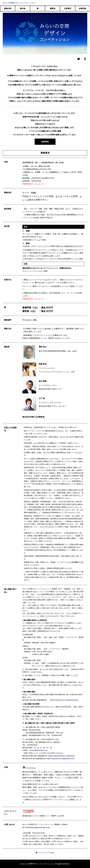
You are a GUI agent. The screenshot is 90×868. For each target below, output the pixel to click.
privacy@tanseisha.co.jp (38, 750)
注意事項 (68, 8)
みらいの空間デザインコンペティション (19, 3)
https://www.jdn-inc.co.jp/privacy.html (60, 759)
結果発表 (83, 8)
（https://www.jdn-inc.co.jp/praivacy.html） (64, 700)
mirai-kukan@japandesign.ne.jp (36, 827)
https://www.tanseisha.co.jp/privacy (61, 756)
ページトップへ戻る (45, 853)
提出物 (23, 8)
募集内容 (8, 8)
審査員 (53, 8)
